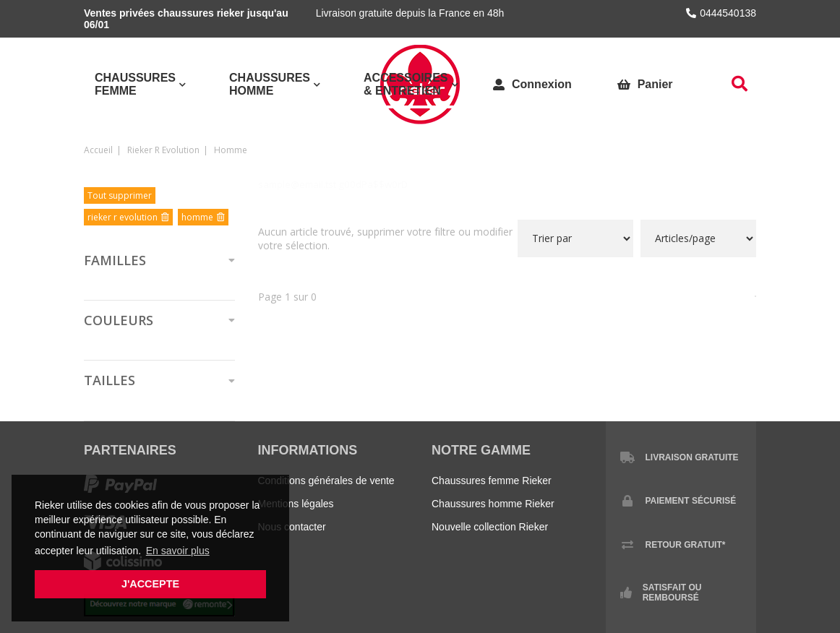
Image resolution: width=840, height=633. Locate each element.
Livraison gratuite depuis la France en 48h (410, 13)
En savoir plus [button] (178, 551)
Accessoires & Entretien (406, 84)
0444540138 (721, 13)
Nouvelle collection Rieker (490, 527)
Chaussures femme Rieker (492, 481)
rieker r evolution (163, 150)
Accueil (98, 150)
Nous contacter (292, 527)
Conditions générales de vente (326, 481)
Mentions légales (296, 504)
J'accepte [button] (150, 584)
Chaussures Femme (135, 84)
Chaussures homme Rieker (493, 504)
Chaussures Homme (270, 84)
